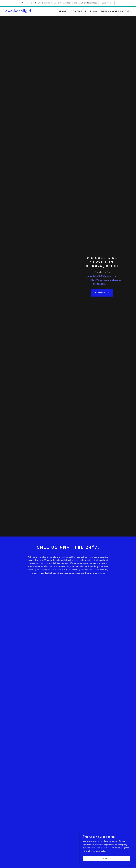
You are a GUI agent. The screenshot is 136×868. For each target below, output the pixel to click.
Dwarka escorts (97, 573)
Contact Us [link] (78, 12)
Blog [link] (93, 12)
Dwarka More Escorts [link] (116, 12)
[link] (18, 12)
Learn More (107, 3)
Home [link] (63, 12)
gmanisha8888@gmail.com (102, 276)
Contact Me (102, 293)
